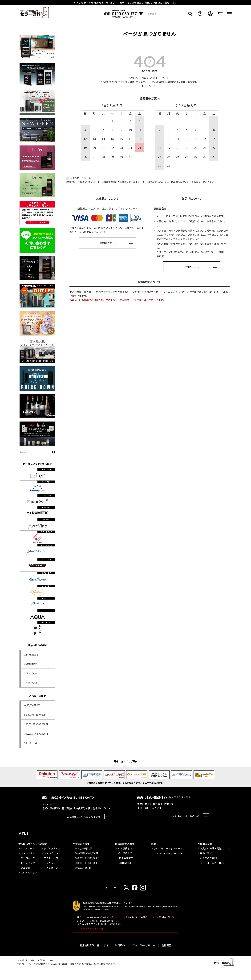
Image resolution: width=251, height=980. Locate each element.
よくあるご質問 (208, 858)
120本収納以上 (32, 683)
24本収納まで (31, 655)
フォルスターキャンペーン (168, 853)
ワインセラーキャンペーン (168, 848)
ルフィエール (28, 848)
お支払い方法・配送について (216, 848)
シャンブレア (51, 863)
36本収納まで (31, 664)
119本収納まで (32, 673)
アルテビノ (27, 868)
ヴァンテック (51, 853)
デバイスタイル (52, 848)
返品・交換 (206, 853)
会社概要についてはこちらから (84, 816)
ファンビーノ (51, 868)
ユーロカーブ (28, 858)
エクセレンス (51, 858)
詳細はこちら (108, 243)
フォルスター (28, 853)
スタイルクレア (29, 872)
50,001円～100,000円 (35, 715)
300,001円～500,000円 (36, 734)
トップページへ (150, 86)
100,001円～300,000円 (36, 724)
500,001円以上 (32, 743)
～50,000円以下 (32, 705)
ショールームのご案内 (212, 863)
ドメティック (28, 863)
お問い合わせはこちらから (185, 816)
